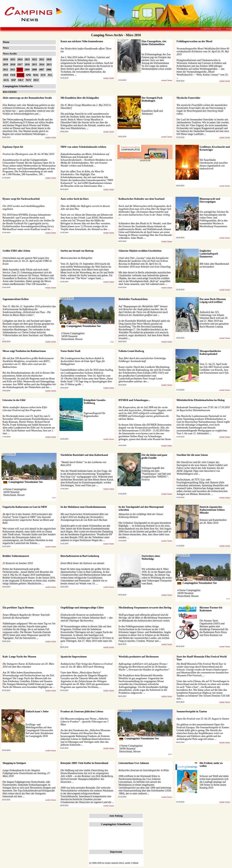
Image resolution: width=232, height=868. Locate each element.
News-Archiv (10, 54)
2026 (5, 59)
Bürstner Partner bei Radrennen (211, 609)
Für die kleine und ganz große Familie (154, 456)
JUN (43, 75)
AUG (6, 80)
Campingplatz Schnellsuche (18, 86)
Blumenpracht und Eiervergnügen (210, 200)
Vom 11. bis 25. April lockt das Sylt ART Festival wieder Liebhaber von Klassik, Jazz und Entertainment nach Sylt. (214, 368)
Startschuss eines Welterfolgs (151, 557)
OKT (21, 80)
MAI (36, 75)
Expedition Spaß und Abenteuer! (152, 112)
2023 (27, 59)
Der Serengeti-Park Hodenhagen (152, 99)
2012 (5, 70)
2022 (34, 59)
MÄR (20, 75)
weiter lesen (109, 78)
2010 (20, 70)
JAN (6, 75)
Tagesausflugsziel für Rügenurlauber (94, 415)
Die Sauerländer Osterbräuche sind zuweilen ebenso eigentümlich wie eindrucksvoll (214, 164)
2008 (34, 70)
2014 (42, 65)
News (6, 48)
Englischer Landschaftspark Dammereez (209, 254)
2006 (49, 70)
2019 (5, 65)
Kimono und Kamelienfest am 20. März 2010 (213, 521)
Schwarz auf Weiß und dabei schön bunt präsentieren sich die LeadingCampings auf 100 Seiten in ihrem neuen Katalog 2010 (214, 782)
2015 (34, 65)
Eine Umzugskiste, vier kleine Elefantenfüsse (154, 43)
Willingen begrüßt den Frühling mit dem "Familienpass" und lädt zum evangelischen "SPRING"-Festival (156, 474)
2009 (27, 70)
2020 (49, 59)
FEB (13, 75)
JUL (50, 75)
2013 (49, 65)
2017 (20, 65)
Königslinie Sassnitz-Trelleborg (95, 402)
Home (6, 42)
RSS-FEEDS (10, 92)
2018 (13, 65)
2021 (42, 59)
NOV (29, 80)
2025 (13, 59)
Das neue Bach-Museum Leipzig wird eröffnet (213, 301)
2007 (42, 70)
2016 (27, 65)
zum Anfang (116, 816)
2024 (20, 59)
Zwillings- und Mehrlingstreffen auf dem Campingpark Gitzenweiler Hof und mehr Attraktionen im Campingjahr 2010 (39, 730)
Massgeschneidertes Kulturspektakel (210, 353)
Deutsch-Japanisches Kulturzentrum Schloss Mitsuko (212, 510)
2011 (13, 70)
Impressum (116, 852)
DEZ (36, 80)
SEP (13, 80)
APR (28, 75)
